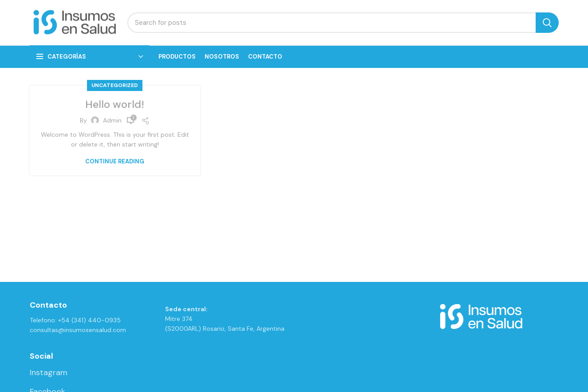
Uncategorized (115, 86)
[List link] (91, 374)
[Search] (343, 23)
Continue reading (115, 162)
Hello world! (115, 105)
